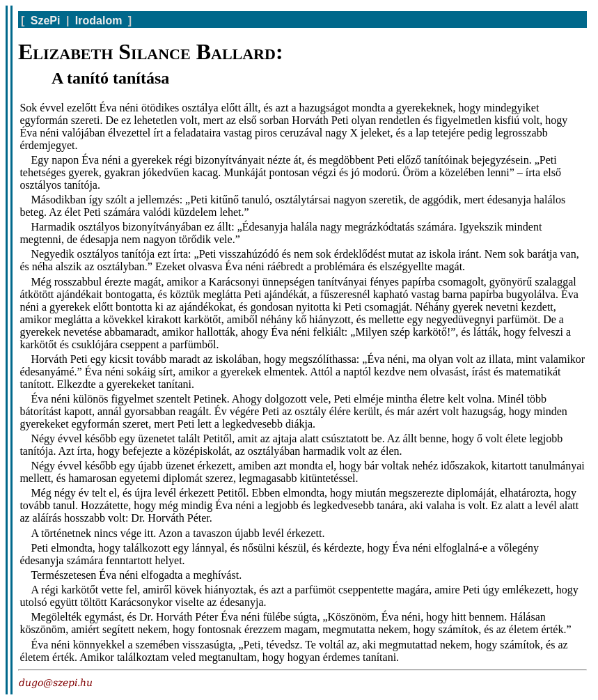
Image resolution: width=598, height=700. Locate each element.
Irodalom (99, 21)
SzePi (46, 21)
